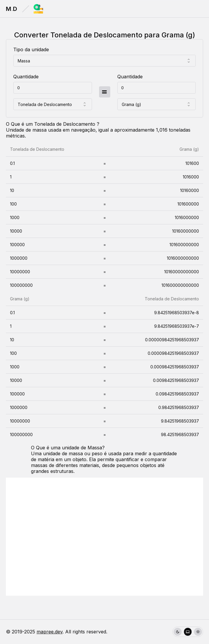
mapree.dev (50, 632)
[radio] (178, 632)
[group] (188, 632)
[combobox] (104, 61)
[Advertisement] (104, 537)
